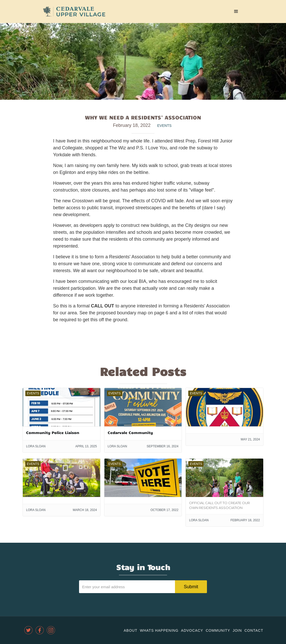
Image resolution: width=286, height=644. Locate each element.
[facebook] (40, 630)
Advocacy (192, 630)
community (218, 630)
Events (164, 126)
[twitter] (28, 630)
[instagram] (51, 630)
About (130, 630)
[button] (236, 12)
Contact (254, 630)
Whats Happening (159, 630)
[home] (74, 12)
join (237, 630)
